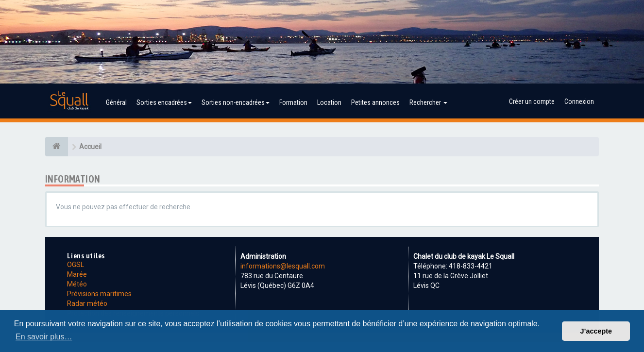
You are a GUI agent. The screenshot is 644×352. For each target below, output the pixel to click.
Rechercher (428, 102)
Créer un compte (532, 101)
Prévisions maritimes (99, 294)
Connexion (579, 101)
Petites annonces (375, 102)
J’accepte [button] (596, 331)
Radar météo (87, 303)
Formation (293, 102)
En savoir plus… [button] (44, 337)
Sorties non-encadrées (236, 102)
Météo (77, 284)
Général (116, 102)
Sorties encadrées (164, 102)
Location (329, 102)
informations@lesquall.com (283, 266)
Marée (77, 274)
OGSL (76, 265)
